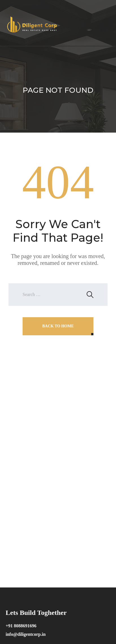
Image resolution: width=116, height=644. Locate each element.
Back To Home (58, 326)
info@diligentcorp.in (26, 634)
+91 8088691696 (21, 626)
